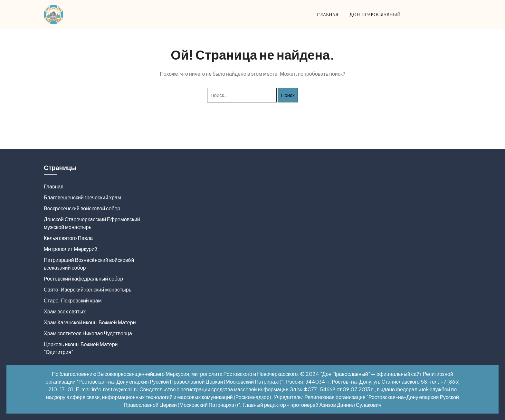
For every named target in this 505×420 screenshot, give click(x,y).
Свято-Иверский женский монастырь (88, 289)
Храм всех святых (65, 311)
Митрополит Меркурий (71, 249)
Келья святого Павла (68, 238)
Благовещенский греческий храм (82, 197)
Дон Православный (375, 14)
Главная (328, 14)
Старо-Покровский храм (73, 300)
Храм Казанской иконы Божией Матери (90, 322)
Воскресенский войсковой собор (82, 208)
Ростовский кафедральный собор (83, 278)
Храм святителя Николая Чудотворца (88, 333)
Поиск (288, 95)
